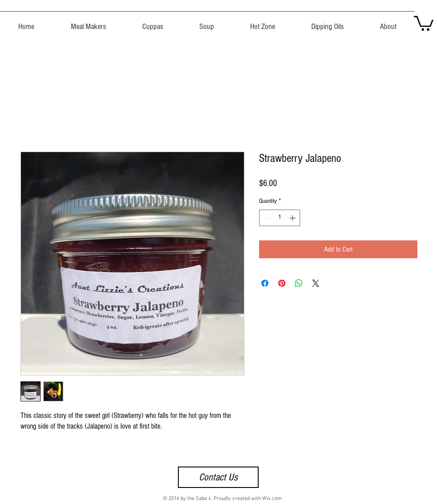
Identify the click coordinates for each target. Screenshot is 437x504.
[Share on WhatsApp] (299, 283)
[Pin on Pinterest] (282, 283)
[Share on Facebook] (265, 283)
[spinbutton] (280, 218)
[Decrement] (266, 218)
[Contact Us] (218, 477)
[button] (424, 23)
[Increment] (293, 218)
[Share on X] (316, 283)
